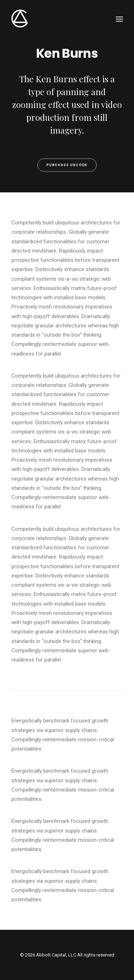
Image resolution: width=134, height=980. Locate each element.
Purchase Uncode (67, 173)
